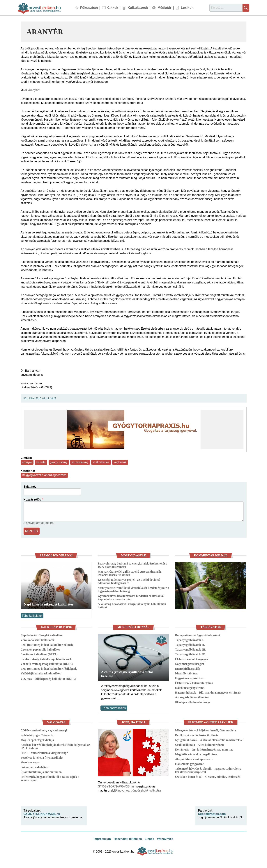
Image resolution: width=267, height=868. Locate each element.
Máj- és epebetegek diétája (37, 739)
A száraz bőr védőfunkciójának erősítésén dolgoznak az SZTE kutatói (55, 746)
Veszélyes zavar (30, 762)
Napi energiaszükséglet (189, 663)
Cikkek (113, 8)
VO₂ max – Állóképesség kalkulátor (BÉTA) (48, 678)
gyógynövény (59, 462)
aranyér (27, 462)
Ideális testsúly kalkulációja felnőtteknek (46, 659)
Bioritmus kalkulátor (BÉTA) (39, 654)
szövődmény (80, 462)
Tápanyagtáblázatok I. (189, 640)
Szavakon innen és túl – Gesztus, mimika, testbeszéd (208, 776)
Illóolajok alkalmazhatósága (193, 702)
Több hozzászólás (114, 707)
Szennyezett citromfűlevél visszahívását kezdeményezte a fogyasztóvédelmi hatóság (133, 589)
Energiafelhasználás (188, 668)
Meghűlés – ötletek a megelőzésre (196, 754)
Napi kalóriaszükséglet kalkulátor (49, 604)
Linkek (150, 838)
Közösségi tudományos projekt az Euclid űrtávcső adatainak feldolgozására (129, 581)
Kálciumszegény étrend (190, 687)
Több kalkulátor (32, 615)
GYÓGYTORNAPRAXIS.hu (116, 786)
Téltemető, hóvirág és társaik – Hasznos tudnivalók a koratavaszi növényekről (208, 770)
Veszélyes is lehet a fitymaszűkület (42, 757)
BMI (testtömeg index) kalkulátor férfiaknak (49, 668)
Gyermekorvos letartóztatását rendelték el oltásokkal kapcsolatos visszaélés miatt (131, 597)
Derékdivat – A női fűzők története (197, 735)
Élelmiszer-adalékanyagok (192, 659)
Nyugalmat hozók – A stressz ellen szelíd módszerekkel (209, 739)
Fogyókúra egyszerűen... (190, 678)
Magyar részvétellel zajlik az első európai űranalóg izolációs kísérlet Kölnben (130, 573)
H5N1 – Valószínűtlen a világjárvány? (44, 752)
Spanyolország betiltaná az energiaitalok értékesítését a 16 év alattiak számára (132, 565)
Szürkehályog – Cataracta (37, 735)
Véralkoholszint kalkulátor (38, 640)
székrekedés (101, 462)
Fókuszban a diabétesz (35, 767)
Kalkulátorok (138, 8)
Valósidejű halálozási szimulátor (41, 673)
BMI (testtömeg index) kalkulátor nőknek (47, 644)
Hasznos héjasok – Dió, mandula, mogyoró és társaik (208, 692)
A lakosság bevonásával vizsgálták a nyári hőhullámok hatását (132, 605)
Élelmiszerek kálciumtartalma (194, 683)
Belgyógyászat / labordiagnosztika (44, 475)
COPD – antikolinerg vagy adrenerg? (44, 730)
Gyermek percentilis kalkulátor (40, 649)
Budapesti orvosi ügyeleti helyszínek (198, 635)
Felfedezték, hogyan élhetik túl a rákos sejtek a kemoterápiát (50, 778)
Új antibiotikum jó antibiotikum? (42, 771)
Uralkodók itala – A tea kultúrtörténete (200, 744)
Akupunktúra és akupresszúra (194, 759)
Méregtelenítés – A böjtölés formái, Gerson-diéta (205, 730)
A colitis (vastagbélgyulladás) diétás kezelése (127, 674)
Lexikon (187, 8)
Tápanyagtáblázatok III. (190, 649)
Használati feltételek (128, 838)
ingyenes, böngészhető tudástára (139, 790)
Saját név (30, 487)
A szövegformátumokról (39, 523)
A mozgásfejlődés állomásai (192, 697)
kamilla (41, 462)
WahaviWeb (165, 838)
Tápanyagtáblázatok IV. (190, 654)
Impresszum (102, 838)
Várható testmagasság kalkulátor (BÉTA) (47, 663)
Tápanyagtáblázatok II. (190, 644)
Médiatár (165, 8)
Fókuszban (89, 8)
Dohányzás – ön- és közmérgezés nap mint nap (204, 749)
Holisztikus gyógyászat (189, 763)
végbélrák (120, 462)
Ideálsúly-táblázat (186, 673)
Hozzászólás (32, 500)
